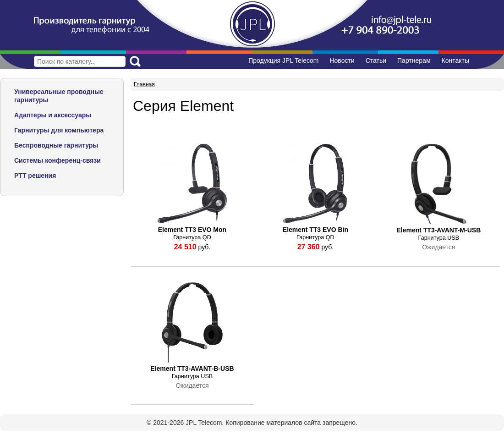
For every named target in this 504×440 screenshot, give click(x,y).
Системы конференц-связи (58, 160)
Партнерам (414, 60)
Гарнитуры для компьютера (59, 130)
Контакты (455, 60)
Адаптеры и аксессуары (53, 115)
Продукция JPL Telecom (283, 60)
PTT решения (35, 176)
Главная (144, 84)
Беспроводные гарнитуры (56, 145)
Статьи (376, 60)
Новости (342, 60)
